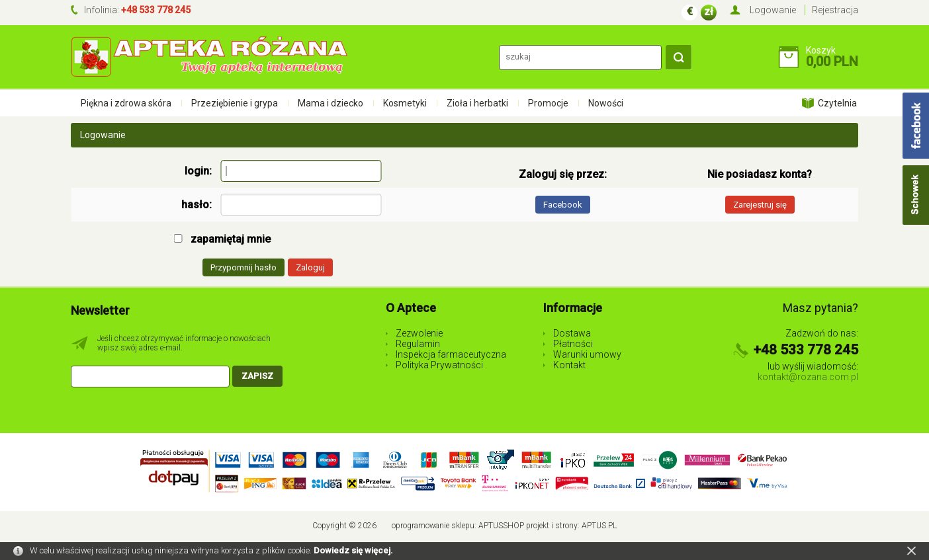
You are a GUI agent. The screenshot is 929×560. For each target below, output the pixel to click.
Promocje (548, 103)
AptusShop (501, 526)
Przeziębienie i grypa (235, 103)
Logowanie (773, 10)
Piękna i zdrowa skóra (126, 103)
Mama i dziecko (331, 103)
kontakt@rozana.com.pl (808, 377)
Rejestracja (835, 10)
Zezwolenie (419, 333)
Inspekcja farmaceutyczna (451, 354)
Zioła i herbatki (477, 103)
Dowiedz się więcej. (353, 550)
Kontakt (569, 365)
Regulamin (418, 344)
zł (709, 12)
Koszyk (821, 50)
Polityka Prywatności (439, 365)
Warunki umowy (587, 354)
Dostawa (572, 333)
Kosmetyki (405, 103)
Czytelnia (837, 103)
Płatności (573, 344)
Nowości (606, 103)
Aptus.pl (599, 526)
